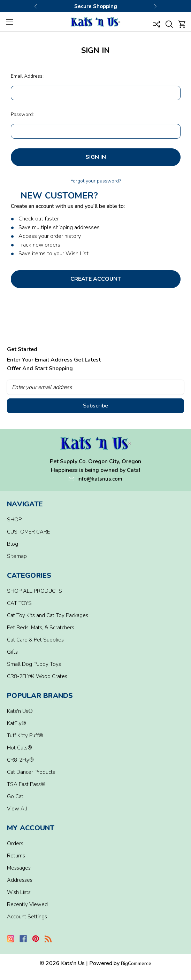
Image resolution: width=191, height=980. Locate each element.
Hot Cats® (20, 748)
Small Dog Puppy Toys (34, 664)
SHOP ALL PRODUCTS (35, 591)
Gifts (12, 652)
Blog (13, 544)
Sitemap (17, 556)
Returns (16, 856)
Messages (19, 868)
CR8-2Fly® (20, 760)
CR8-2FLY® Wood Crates (37, 676)
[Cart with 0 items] (182, 24)
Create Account (96, 279)
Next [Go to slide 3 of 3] (155, 6)
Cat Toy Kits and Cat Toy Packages (48, 615)
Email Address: (27, 76)
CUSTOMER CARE (28, 532)
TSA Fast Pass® (26, 784)
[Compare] (156, 24)
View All (17, 809)
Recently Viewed (27, 904)
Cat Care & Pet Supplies (35, 640)
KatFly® (17, 723)
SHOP (14, 520)
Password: (22, 114)
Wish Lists (19, 892)
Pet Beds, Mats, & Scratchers (41, 628)
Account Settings (27, 917)
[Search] (169, 24)
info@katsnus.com (100, 479)
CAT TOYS (19, 603)
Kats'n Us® (20, 711)
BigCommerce (136, 963)
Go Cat (15, 796)
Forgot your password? (96, 181)
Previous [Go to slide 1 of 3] (36, 6)
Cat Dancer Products (31, 772)
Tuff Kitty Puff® (25, 736)
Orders (15, 843)
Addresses (20, 880)
